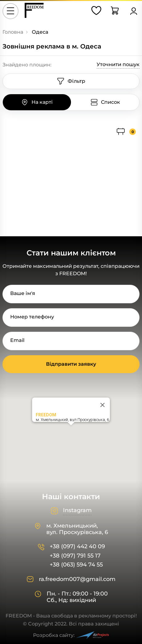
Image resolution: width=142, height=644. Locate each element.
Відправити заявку (71, 364)
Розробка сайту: (71, 635)
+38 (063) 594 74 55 (76, 565)
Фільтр (71, 81)
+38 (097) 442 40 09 (77, 547)
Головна (13, 32)
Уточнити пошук (118, 64)
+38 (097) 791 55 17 (75, 556)
